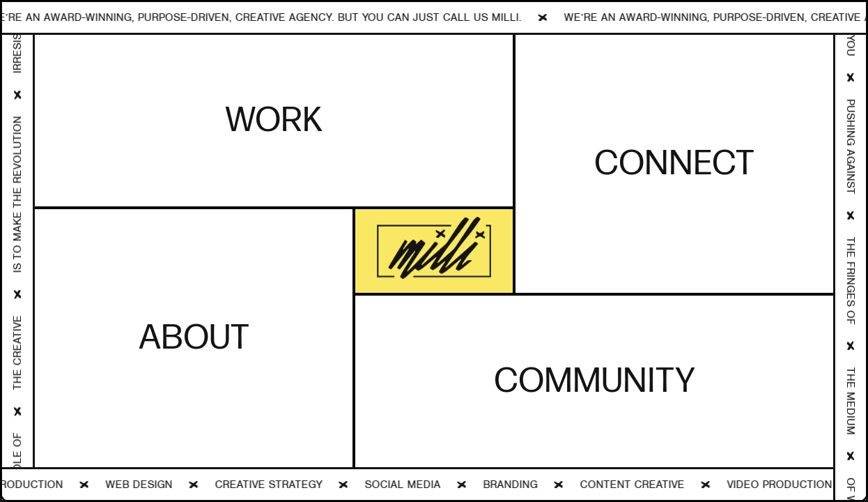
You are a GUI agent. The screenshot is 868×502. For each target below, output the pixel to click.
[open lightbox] (434, 251)
